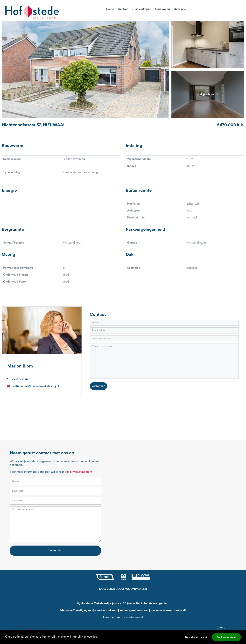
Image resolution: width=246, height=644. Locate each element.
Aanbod (123, 9)
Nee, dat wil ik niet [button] (196, 637)
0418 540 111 (20, 379)
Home (110, 9)
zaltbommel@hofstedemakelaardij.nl (36, 386)
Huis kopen (163, 9)
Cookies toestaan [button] (226, 637)
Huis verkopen (142, 9)
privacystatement (81, 472)
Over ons (180, 9)
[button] (99, 637)
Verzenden (98, 386)
